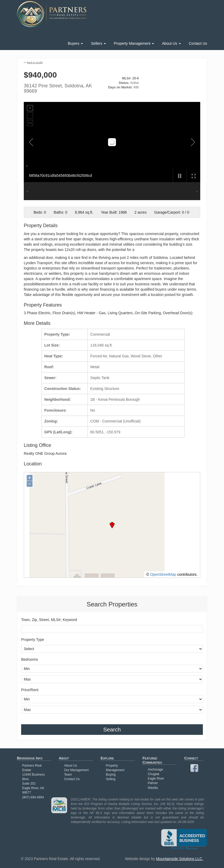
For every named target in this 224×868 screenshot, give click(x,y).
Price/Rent (30, 690)
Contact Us (198, 43)
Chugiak (153, 774)
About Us (171, 43)
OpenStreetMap (163, 574)
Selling (111, 779)
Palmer (153, 783)
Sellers (98, 43)
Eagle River (156, 779)
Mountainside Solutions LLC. (180, 859)
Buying (111, 775)
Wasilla (153, 788)
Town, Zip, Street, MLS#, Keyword (49, 620)
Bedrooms (30, 659)
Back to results (35, 62)
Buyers (75, 43)
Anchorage (155, 770)
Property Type (33, 640)
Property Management (134, 43)
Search (112, 729)
